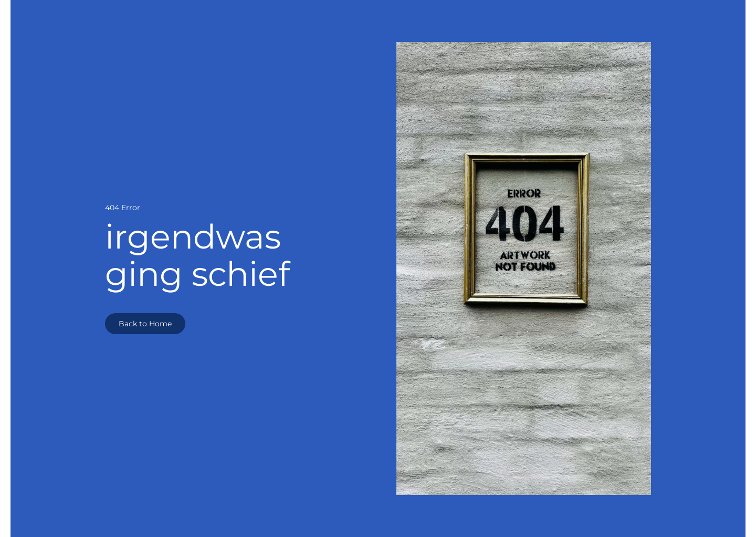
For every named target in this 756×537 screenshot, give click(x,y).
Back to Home (145, 324)
